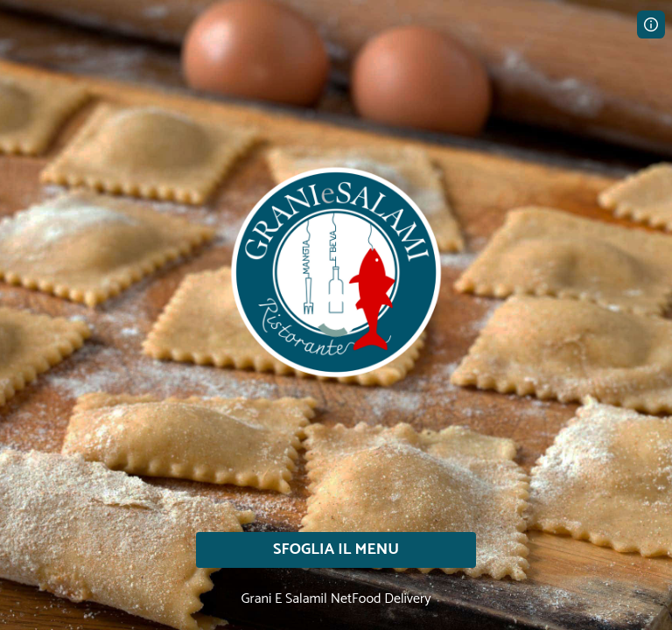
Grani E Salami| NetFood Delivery (336, 599)
